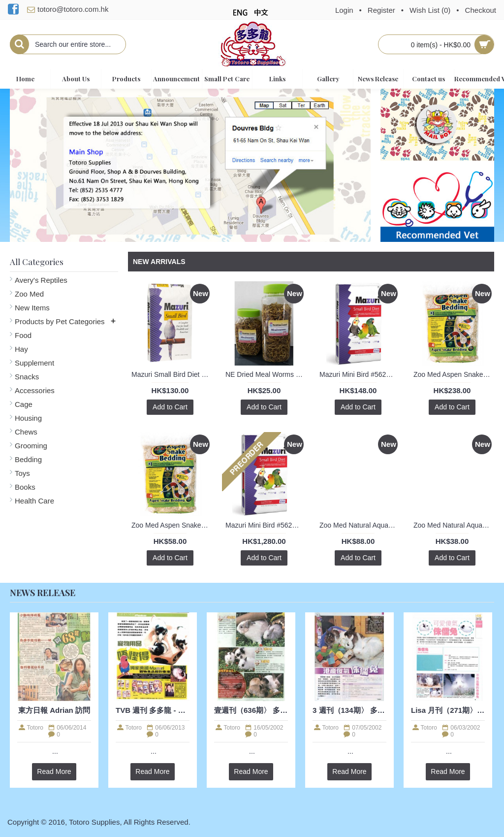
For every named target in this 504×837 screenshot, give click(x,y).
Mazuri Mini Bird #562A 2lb (360, 374)
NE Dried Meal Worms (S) (265, 374)
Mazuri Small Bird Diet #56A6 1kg (172, 374)
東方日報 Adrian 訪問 (54, 710)
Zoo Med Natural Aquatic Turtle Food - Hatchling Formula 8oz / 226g (360, 525)
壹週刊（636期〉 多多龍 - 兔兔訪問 (251, 710)
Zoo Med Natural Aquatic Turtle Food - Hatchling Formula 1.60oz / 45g (454, 525)
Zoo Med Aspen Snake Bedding (454, 374)
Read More (54, 771)
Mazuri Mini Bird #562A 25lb (266, 525)
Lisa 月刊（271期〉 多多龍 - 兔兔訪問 (448, 710)
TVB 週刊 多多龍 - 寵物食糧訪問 (153, 710)
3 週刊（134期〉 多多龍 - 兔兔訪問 (349, 710)
